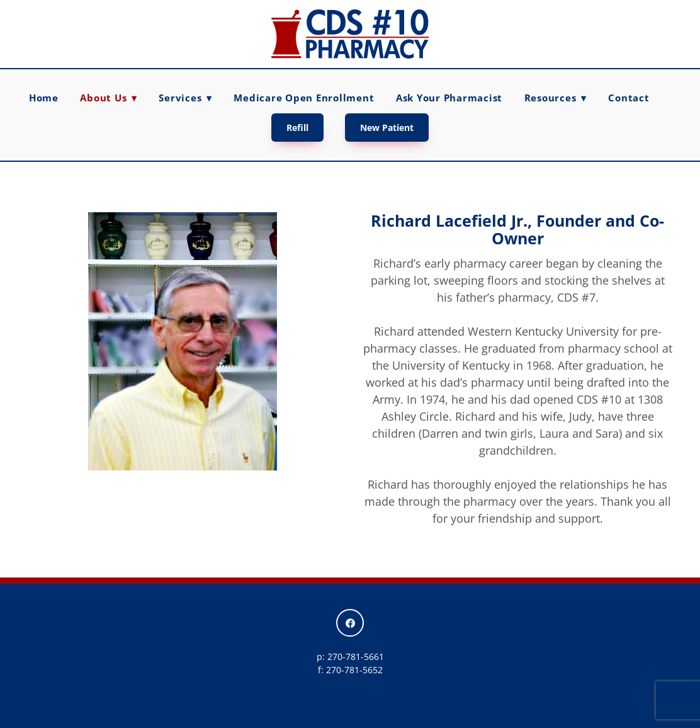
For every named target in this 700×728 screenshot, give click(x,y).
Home (44, 98)
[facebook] (350, 623)
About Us (109, 98)
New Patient (387, 128)
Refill (297, 128)
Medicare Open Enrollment (304, 98)
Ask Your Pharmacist (449, 98)
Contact (629, 98)
